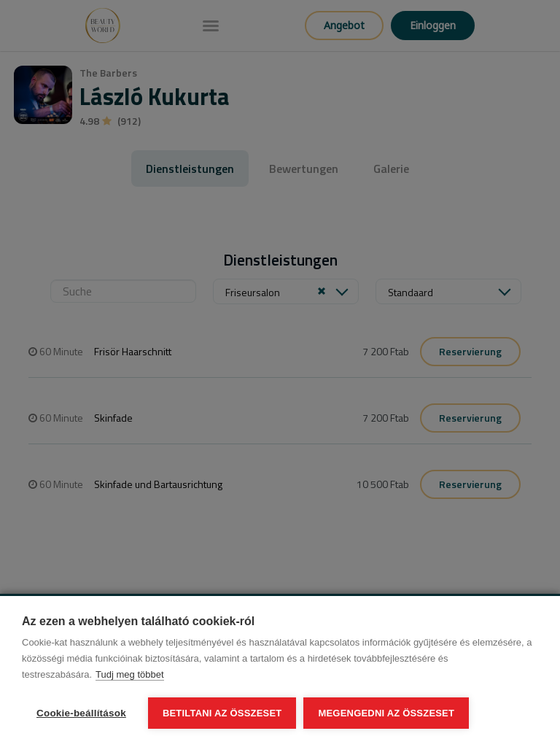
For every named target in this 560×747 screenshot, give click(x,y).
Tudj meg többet (129, 674)
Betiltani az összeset (222, 713)
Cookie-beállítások (81, 713)
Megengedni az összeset (386, 713)
